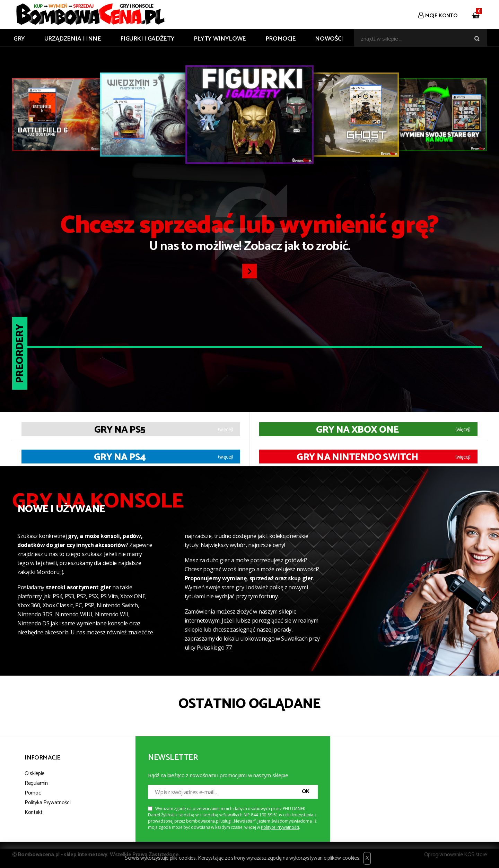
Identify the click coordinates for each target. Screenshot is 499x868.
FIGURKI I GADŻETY (147, 39)
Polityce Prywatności (280, 827)
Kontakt (34, 812)
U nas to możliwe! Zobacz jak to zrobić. (249, 235)
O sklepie (34, 774)
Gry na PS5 (120, 430)
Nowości (329, 39)
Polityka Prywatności (48, 803)
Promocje (281, 39)
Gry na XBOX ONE (357, 430)
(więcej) (226, 430)
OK (306, 792)
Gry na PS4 (120, 457)
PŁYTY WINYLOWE (220, 39)
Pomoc (33, 793)
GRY (19, 39)
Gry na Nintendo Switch (357, 457)
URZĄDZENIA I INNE (73, 39)
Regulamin (36, 783)
